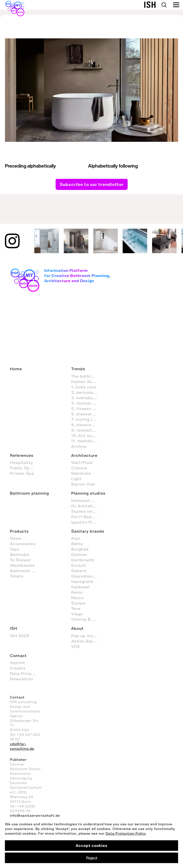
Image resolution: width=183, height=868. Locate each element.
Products (19, 531)
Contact (18, 656)
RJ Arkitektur (85, 506)
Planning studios (88, 493)
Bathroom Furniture (25, 571)
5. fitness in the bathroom (86, 408)
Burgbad (80, 549)
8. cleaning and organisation (86, 425)
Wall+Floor (82, 462)
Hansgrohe (82, 581)
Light (76, 479)
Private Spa (22, 473)
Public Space (23, 468)
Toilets (17, 576)
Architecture (84, 455)
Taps (15, 549)
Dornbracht (83, 560)
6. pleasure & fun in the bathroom (86, 414)
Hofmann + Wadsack (86, 500)
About (77, 628)
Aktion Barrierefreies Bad (86, 641)
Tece (76, 608)
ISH (13, 628)
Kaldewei (80, 587)
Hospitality (21, 462)
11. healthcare (85, 441)
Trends (78, 369)
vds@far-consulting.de (22, 746)
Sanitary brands (88, 531)
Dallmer (79, 554)
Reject (92, 858)
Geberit (79, 571)
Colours (79, 468)
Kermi (77, 592)
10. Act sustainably (86, 435)
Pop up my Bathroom (86, 636)
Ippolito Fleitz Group (86, 522)
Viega (77, 614)
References (22, 455)
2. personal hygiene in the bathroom (86, 392)
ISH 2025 (20, 636)
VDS (75, 646)
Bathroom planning (29, 493)
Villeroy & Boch (86, 619)
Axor (76, 538)
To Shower (20, 560)
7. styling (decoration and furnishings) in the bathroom (86, 419)
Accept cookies (91, 845)
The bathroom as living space (86, 376)
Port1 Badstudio (86, 517)
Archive (79, 446)
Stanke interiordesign (86, 511)
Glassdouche (85, 576)
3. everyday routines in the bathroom (86, 398)
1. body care (84, 387)
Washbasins (22, 565)
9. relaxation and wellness (86, 430)
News (16, 538)
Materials (81, 473)
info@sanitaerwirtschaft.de (35, 816)
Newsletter (22, 679)
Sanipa (78, 603)
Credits (18, 668)
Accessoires (23, 544)
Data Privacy (23, 673)
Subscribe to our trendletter (92, 184)
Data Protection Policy (126, 834)
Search (164, 5)
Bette (77, 544)
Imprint (17, 663)
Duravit (79, 565)
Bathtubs (20, 554)
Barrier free (83, 484)
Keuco (77, 598)
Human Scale (85, 381)
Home (16, 369)
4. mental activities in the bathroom (86, 403)
